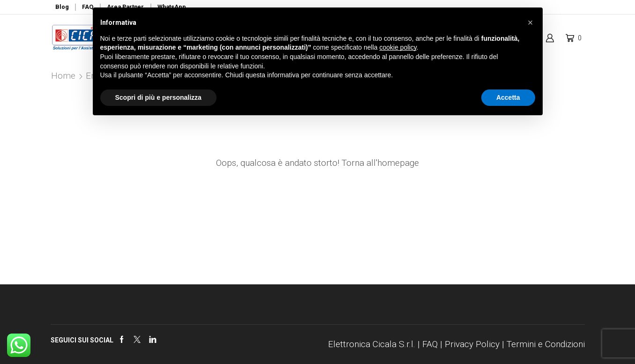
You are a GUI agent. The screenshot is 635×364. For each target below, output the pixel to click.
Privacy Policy (472, 344)
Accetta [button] (508, 97)
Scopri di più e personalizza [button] (158, 97)
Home (63, 76)
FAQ (430, 344)
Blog (62, 7)
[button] (530, 22)
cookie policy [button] (398, 47)
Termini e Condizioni (546, 344)
